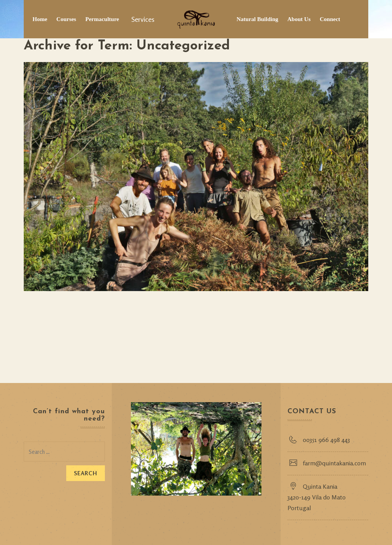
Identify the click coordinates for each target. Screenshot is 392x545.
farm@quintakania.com (334, 463)
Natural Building (257, 19)
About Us (299, 19)
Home (40, 19)
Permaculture (102, 19)
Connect (330, 19)
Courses (66, 19)
